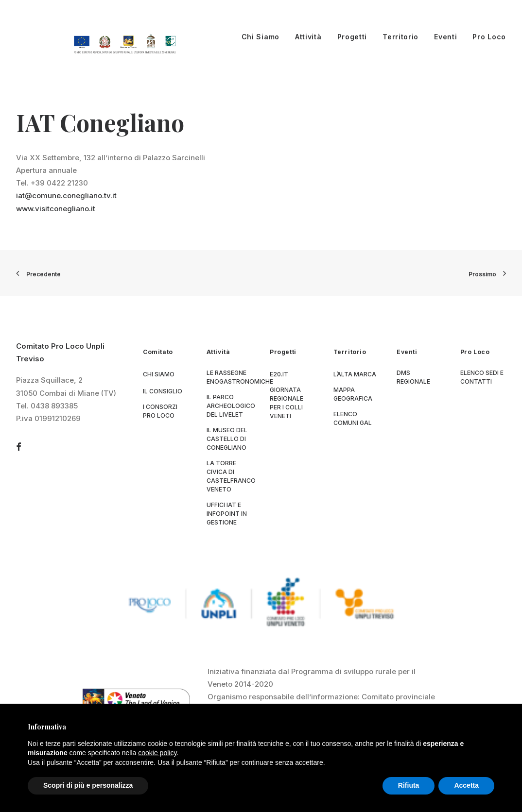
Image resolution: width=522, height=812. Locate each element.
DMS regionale (413, 377)
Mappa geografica (353, 394)
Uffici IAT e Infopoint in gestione (227, 514)
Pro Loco (489, 37)
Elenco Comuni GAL (353, 418)
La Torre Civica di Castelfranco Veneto (231, 476)
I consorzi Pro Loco (160, 411)
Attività (308, 37)
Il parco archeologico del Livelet (231, 406)
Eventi (445, 37)
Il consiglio (163, 391)
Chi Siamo (261, 37)
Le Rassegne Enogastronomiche (240, 377)
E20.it (279, 374)
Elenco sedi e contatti (482, 377)
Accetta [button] (466, 785)
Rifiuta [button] (409, 785)
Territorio (400, 37)
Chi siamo (159, 374)
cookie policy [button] (157, 753)
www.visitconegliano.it (56, 209)
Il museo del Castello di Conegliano (227, 439)
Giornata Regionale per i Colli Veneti (287, 403)
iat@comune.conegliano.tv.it (66, 195)
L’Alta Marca (355, 374)
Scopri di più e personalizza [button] (88, 785)
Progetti (352, 37)
